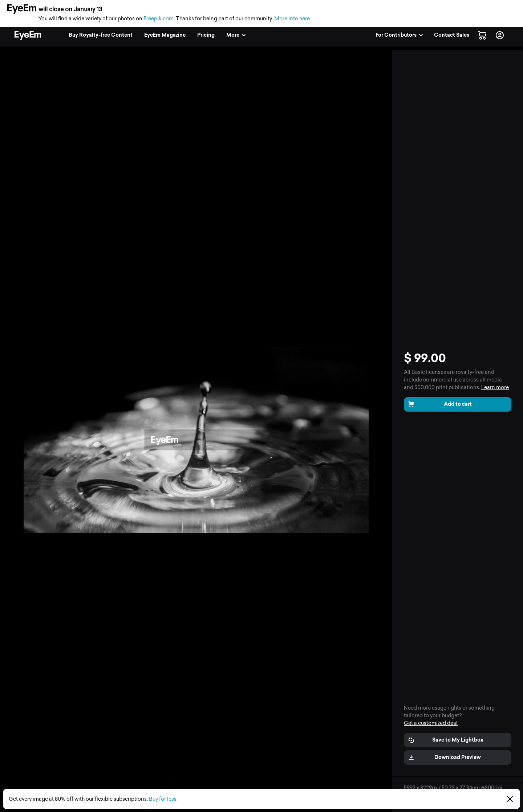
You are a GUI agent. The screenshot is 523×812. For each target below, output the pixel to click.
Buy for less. (163, 799)
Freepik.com (159, 19)
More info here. (293, 19)
